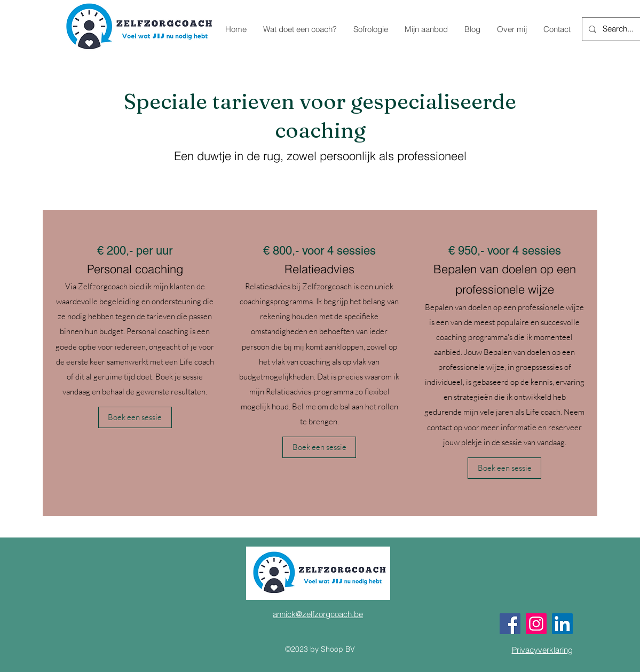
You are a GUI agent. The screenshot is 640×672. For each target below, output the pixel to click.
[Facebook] (510, 624)
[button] (135, 417)
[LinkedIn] (562, 624)
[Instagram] (536, 624)
